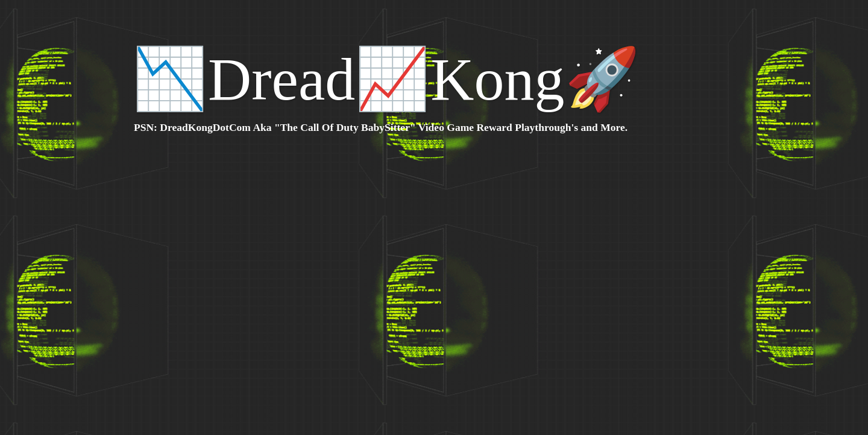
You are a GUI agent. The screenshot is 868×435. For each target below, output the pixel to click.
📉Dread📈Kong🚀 (386, 79)
